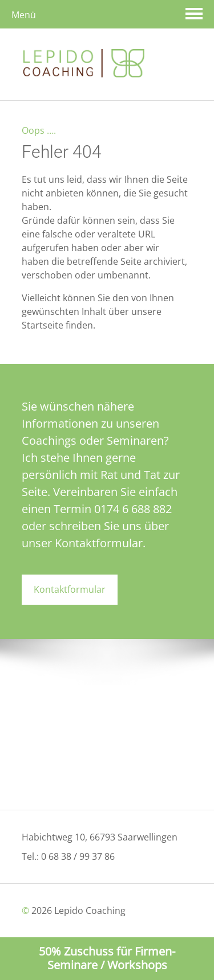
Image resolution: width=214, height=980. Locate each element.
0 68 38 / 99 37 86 (78, 856)
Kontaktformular (70, 589)
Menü (24, 15)
